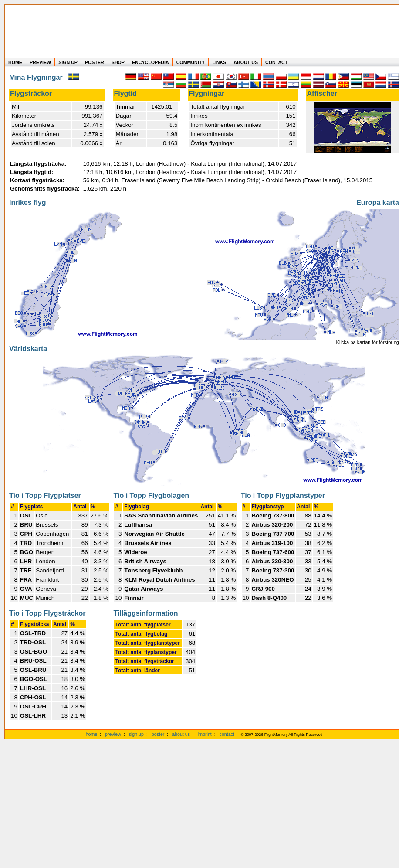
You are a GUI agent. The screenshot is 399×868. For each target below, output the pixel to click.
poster (158, 734)
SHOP (118, 62)
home (92, 734)
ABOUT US (246, 62)
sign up (136, 734)
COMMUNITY (191, 62)
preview (113, 734)
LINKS (219, 62)
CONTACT (276, 62)
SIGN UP (68, 62)
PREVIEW (40, 62)
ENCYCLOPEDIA (150, 62)
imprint (205, 734)
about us (181, 734)
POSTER (95, 62)
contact (227, 734)
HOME (15, 62)
